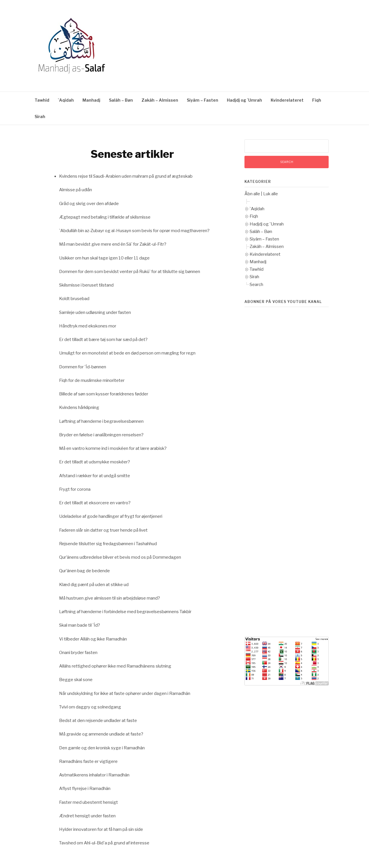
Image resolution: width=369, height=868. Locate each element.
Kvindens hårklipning (79, 408)
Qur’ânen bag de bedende (84, 571)
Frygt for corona (75, 489)
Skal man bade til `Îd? (80, 625)
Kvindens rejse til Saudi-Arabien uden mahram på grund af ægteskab (126, 176)
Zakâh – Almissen (160, 100)
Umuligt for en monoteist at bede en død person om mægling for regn (127, 353)
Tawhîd (42, 100)
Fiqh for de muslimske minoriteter (92, 380)
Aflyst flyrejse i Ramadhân (85, 789)
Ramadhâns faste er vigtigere (88, 761)
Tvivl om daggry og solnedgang (90, 707)
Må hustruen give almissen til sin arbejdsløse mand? (110, 598)
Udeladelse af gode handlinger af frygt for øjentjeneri (111, 516)
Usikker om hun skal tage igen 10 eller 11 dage (104, 258)
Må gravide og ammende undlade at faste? (101, 734)
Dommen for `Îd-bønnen (83, 367)
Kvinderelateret (287, 100)
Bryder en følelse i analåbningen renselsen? (101, 435)
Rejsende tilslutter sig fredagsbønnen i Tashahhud (108, 544)
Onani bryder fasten (78, 653)
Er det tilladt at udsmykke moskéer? (95, 462)
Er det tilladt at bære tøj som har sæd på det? (103, 340)
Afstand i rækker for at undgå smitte (95, 476)
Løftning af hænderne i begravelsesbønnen (101, 421)
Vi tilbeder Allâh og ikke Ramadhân (93, 639)
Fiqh (317, 100)
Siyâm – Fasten (203, 100)
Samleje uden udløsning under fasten (95, 312)
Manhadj (91, 100)
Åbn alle (252, 194)
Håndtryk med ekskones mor (88, 326)
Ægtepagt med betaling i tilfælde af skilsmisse (105, 217)
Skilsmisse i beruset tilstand (86, 285)
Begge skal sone (76, 680)
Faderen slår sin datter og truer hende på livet (103, 530)
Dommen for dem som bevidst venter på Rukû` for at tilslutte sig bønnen (130, 272)
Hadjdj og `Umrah (244, 100)
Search (256, 285)
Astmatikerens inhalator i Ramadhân (94, 775)
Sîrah (40, 116)
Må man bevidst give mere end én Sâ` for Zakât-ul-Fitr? (113, 244)
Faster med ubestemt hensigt (89, 802)
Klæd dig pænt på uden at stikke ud (94, 585)
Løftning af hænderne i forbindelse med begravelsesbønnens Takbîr (125, 612)
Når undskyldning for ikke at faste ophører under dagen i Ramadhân (125, 693)
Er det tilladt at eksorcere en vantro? (95, 503)
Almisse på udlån (76, 190)
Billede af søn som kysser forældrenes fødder (104, 394)
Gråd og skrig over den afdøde (89, 204)
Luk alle (271, 194)
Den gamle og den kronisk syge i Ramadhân (102, 748)
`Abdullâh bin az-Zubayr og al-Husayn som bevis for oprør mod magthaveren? (134, 231)
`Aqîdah (66, 100)
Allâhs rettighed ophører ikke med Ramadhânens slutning (115, 666)
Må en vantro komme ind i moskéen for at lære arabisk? (113, 448)
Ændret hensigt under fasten (87, 816)
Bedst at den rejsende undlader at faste (98, 721)
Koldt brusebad (74, 299)
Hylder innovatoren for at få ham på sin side (101, 829)
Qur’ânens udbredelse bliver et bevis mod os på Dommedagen (120, 557)
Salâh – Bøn (121, 100)
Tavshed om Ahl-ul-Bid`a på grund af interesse (104, 843)
